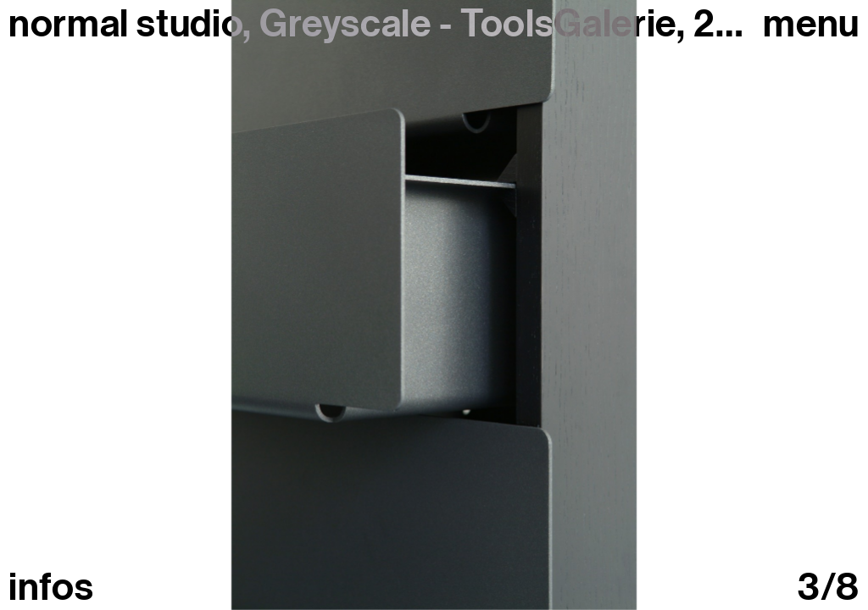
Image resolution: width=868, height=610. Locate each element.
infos (51, 588)
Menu (811, 24)
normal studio (125, 24)
